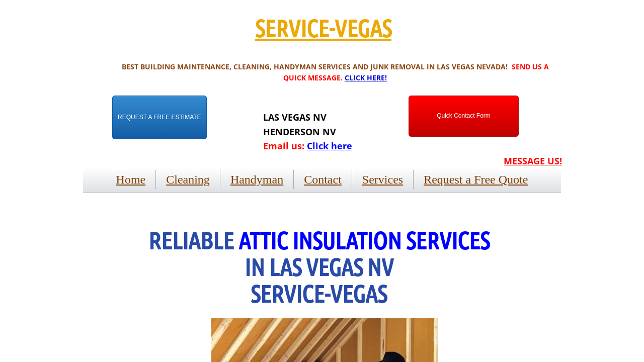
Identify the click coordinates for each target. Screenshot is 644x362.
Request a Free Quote (476, 179)
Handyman (257, 179)
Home (131, 179)
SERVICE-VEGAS (323, 28)
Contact (323, 179)
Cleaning (188, 179)
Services (383, 179)
